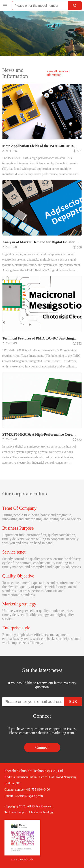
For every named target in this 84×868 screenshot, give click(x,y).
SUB (73, 702)
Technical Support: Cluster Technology (29, 812)
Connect (42, 747)
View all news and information (58, 73)
